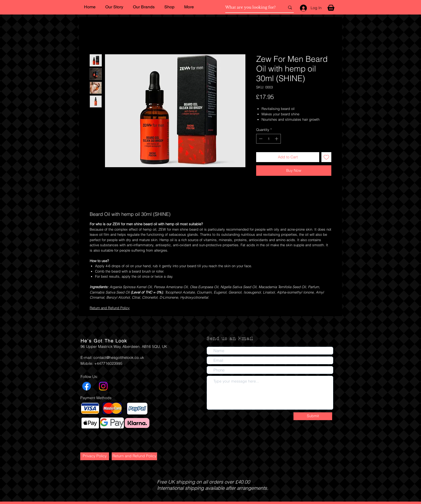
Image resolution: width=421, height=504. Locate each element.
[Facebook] (87, 386)
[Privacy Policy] (95, 456)
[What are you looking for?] (251, 8)
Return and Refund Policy (110, 308)
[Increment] (277, 139)
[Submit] (313, 416)
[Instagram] (103, 386)
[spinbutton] (269, 139)
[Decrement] (260, 139)
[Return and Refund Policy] (134, 456)
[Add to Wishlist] (326, 157)
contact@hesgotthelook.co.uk (119, 358)
